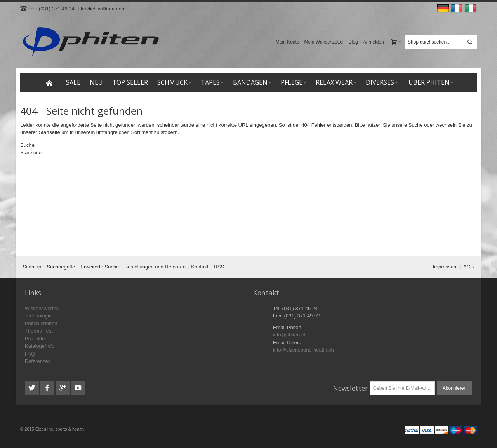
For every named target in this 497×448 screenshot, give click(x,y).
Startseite (50, 132)
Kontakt (200, 267)
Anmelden (374, 42)
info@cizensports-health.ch (303, 350)
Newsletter (350, 388)
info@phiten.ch (290, 335)
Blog (353, 42)
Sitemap (32, 267)
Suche (416, 125)
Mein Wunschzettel (324, 42)
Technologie (38, 316)
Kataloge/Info (40, 346)
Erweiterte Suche (100, 267)
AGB (468, 267)
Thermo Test (39, 331)
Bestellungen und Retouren (155, 267)
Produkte (35, 339)
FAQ (30, 354)
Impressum (445, 267)
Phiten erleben (41, 323)
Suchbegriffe (61, 267)
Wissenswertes (42, 308)
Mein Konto (288, 42)
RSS (219, 267)
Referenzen (38, 361)
